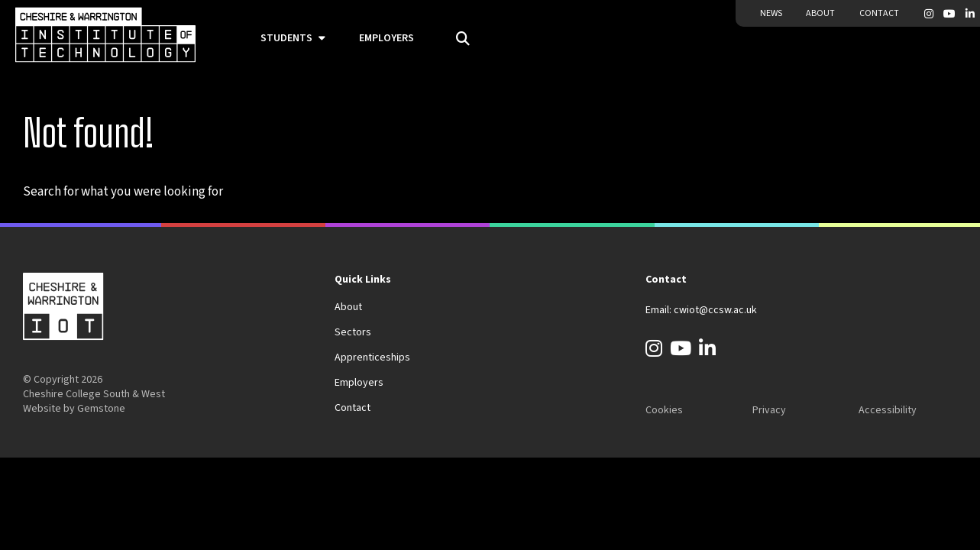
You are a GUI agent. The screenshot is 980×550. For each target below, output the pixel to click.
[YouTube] (949, 14)
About (820, 13)
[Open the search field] (457, 39)
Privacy (769, 410)
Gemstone (101, 409)
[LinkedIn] (970, 14)
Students (286, 38)
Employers (387, 38)
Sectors (353, 332)
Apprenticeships (372, 357)
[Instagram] (929, 14)
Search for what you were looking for (123, 192)
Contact (879, 13)
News (771, 13)
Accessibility (888, 410)
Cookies (664, 410)
